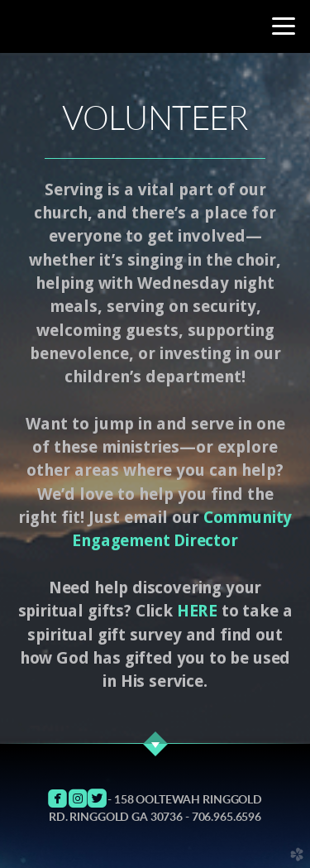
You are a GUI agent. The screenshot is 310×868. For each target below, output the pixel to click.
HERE (197, 611)
